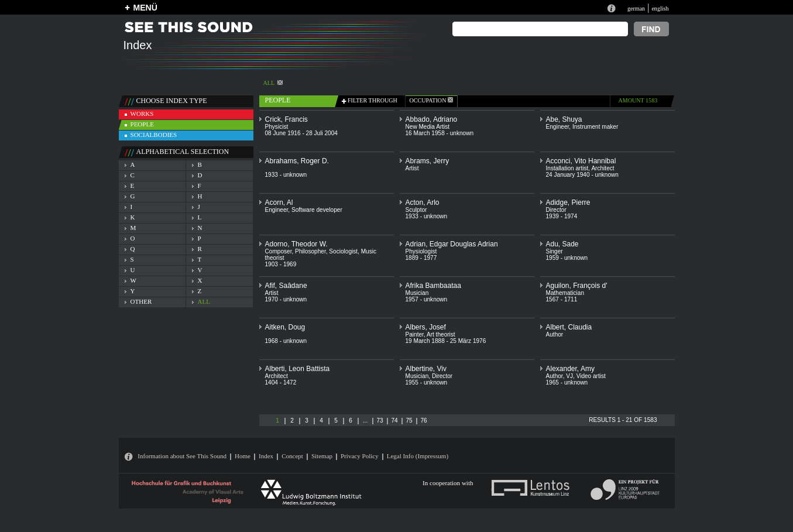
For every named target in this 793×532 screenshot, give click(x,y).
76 (423, 421)
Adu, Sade (562, 244)
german (636, 8)
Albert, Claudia (569, 327)
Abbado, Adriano (432, 119)
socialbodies (154, 135)
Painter (415, 334)
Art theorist (441, 334)
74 (394, 421)
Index (266, 456)
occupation (431, 100)
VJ (569, 376)
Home (243, 456)
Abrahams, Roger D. (297, 161)
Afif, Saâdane (286, 286)
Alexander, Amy (570, 369)
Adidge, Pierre (568, 202)
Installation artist (567, 168)
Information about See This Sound (182, 456)
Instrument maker (595, 127)
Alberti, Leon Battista (298, 369)
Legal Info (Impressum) (418, 456)
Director (556, 210)
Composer (279, 251)
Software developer (317, 210)
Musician (417, 293)
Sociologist (343, 251)
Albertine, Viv (426, 369)
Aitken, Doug (285, 327)
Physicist (277, 127)
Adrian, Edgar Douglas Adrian (452, 244)
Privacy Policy (360, 456)
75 (409, 421)
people (142, 124)
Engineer (558, 127)
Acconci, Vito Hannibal (581, 161)
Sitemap (322, 456)
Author (555, 334)
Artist (412, 168)
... (365, 421)
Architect (603, 168)
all (204, 301)
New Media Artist (428, 127)
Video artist (591, 376)
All (273, 83)
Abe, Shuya (564, 119)
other (141, 301)
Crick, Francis (286, 119)
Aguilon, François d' (577, 286)
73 (380, 421)
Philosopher (310, 251)
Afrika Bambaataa (433, 286)
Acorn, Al (279, 202)
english (660, 8)
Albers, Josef (426, 327)
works (142, 114)
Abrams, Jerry (428, 161)
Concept (292, 456)
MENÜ (145, 8)
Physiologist (421, 251)
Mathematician (565, 293)
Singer (555, 251)
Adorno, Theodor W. (296, 244)
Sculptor (416, 210)
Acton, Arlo (423, 202)
